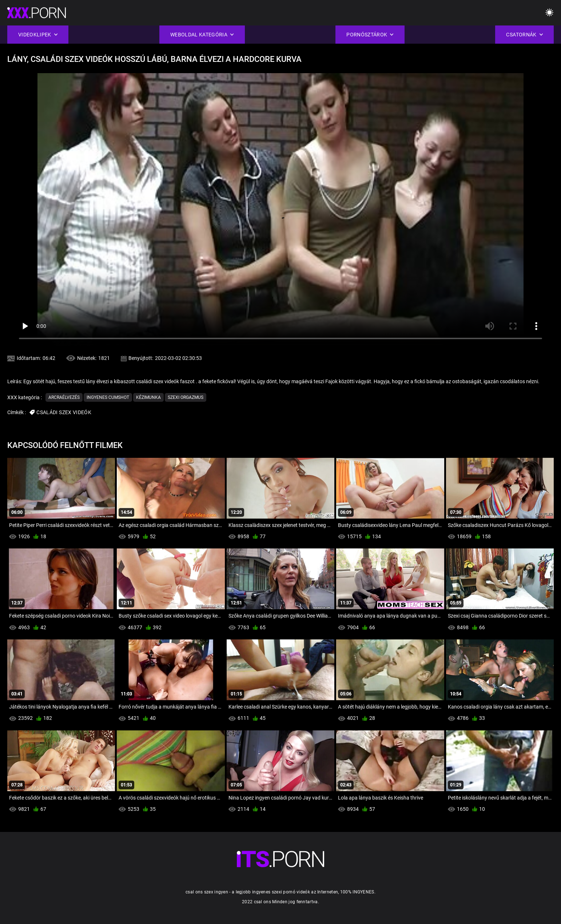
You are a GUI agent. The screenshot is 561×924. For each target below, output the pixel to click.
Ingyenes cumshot (108, 397)
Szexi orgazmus (186, 397)
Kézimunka (148, 397)
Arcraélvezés (64, 397)
